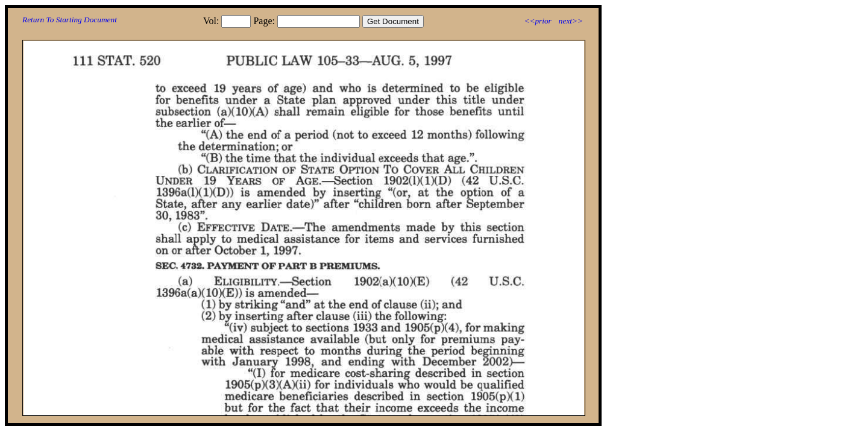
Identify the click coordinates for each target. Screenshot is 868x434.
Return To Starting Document (70, 20)
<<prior (537, 21)
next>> (571, 21)
